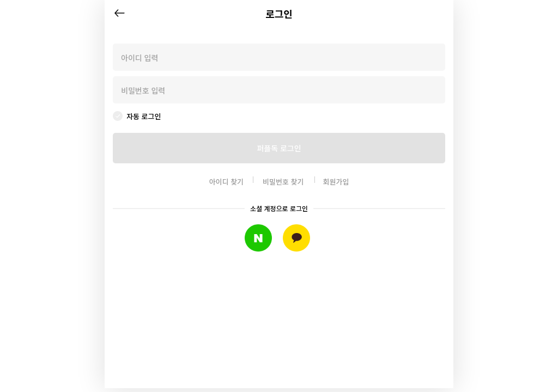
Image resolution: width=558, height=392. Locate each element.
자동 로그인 (144, 116)
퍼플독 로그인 (279, 148)
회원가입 (336, 182)
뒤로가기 (119, 13)
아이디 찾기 (226, 182)
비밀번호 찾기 (283, 182)
